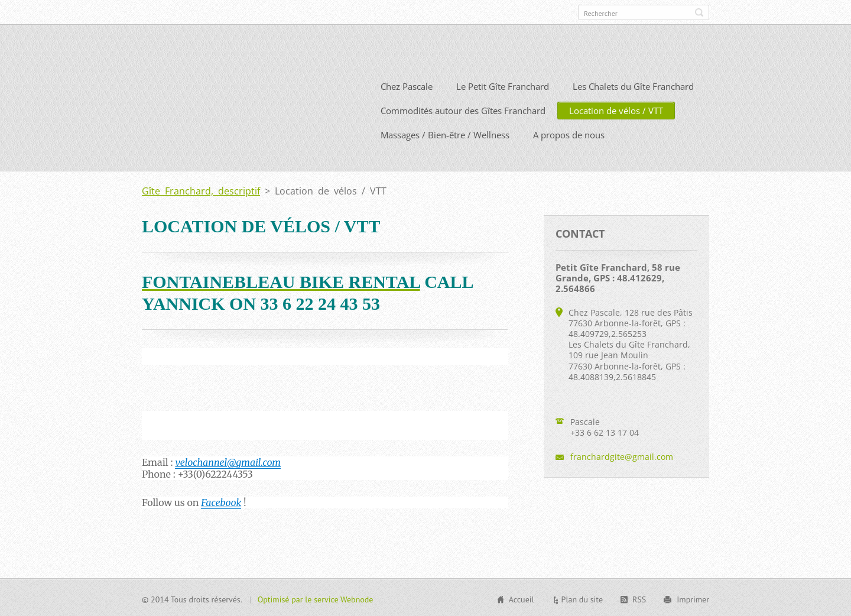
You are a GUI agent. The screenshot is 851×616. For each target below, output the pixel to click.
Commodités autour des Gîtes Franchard (463, 109)
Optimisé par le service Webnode (316, 598)
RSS (639, 598)
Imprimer (693, 598)
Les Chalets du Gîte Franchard (633, 85)
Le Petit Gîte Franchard (503, 85)
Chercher (699, 12)
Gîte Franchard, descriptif (201, 190)
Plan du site (582, 598)
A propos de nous (569, 134)
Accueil (522, 598)
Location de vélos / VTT (616, 109)
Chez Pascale (407, 85)
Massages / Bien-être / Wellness (445, 134)
